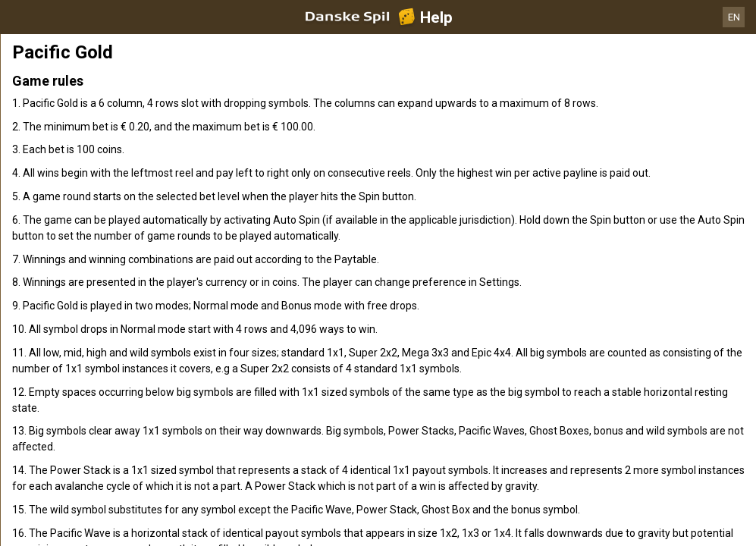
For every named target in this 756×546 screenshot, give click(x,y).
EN (734, 17)
